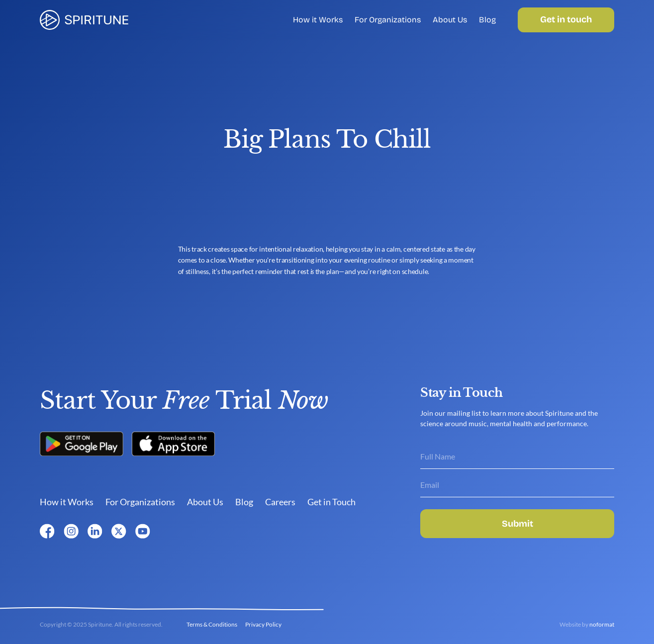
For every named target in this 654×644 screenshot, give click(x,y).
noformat (602, 624)
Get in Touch (331, 502)
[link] (84, 20)
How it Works (318, 20)
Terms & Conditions (212, 624)
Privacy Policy (263, 624)
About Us (450, 20)
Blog (487, 20)
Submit (517, 524)
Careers (280, 502)
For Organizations (388, 20)
